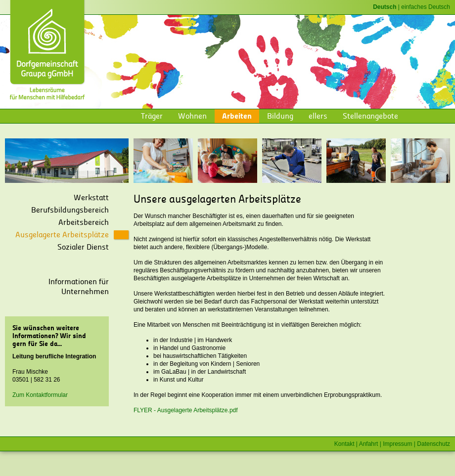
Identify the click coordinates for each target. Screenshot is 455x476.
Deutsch (385, 7)
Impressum (397, 444)
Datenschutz (433, 444)
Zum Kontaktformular (40, 395)
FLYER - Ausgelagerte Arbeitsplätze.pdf (186, 410)
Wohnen (192, 116)
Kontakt (344, 444)
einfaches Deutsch (426, 7)
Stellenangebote (370, 116)
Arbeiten (237, 116)
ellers (318, 116)
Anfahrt (369, 444)
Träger (152, 116)
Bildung (280, 116)
